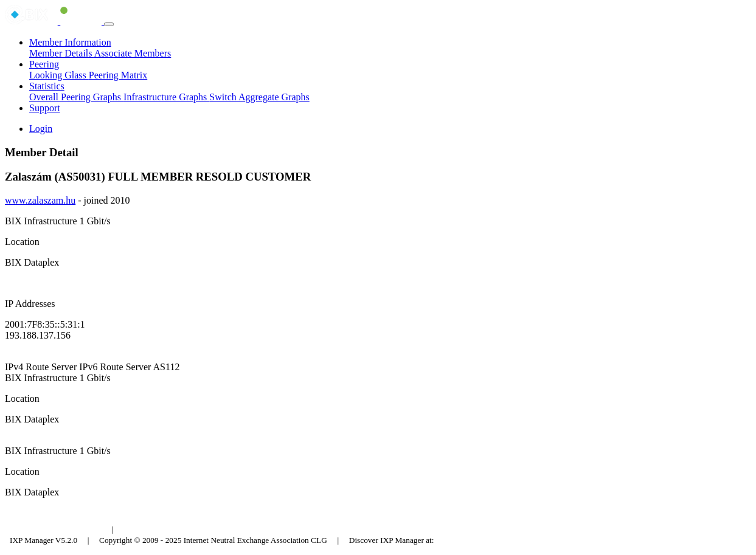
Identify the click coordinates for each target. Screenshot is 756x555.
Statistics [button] (47, 86)
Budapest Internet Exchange (57, 529)
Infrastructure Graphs (166, 97)
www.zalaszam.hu (40, 200)
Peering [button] (44, 64)
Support (45, 108)
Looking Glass (59, 75)
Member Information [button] (70, 42)
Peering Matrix (118, 75)
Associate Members (133, 53)
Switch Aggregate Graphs (259, 97)
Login (41, 129)
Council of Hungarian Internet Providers (188, 529)
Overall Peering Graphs (76, 97)
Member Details (62, 53)
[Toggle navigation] (109, 24)
